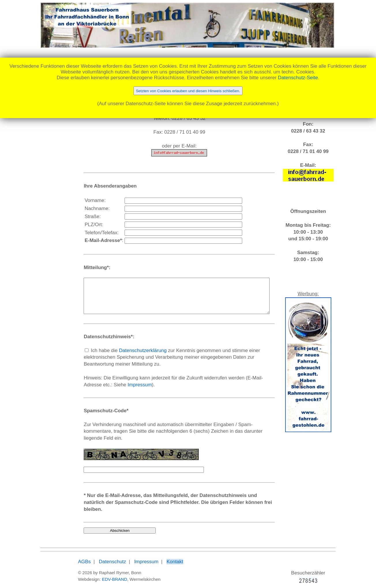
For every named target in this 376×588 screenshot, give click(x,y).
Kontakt (161, 555)
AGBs (70, 555)
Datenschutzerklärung (128, 357)
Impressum (95, 392)
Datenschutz (98, 555)
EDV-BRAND (100, 572)
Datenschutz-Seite (298, 78)
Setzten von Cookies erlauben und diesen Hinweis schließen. (188, 91)
